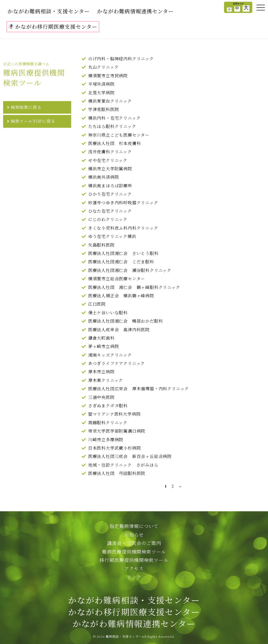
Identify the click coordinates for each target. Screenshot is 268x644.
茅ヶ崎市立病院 (104, 346)
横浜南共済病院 (104, 177)
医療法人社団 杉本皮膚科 (115, 143)
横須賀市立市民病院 (108, 76)
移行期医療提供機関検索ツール (134, 560)
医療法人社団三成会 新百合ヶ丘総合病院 (130, 456)
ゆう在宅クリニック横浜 (112, 236)
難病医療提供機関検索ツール (134, 552)
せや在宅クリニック (108, 160)
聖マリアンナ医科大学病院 (115, 414)
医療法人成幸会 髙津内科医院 (119, 330)
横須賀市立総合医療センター (117, 279)
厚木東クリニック (106, 380)
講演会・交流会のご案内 (134, 543)
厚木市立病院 (101, 372)
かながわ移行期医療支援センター (53, 27)
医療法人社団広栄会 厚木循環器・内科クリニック (139, 389)
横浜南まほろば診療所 (110, 186)
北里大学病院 (101, 93)
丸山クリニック (104, 67)
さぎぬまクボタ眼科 (108, 406)
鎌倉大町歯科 (101, 338)
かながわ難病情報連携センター (135, 11)
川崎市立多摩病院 (106, 440)
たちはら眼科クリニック (112, 126)
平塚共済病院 (101, 84)
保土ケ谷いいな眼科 (108, 313)
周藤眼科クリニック (108, 423)
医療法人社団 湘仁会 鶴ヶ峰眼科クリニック (134, 287)
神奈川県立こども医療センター (119, 135)
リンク (134, 577)
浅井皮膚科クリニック (110, 152)
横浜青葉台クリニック (110, 101)
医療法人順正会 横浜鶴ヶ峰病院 (121, 296)
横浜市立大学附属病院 (110, 169)
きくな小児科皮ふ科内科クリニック (123, 228)
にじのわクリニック (108, 219)
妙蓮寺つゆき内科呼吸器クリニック (123, 203)
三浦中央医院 (101, 397)
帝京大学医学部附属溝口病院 (117, 431)
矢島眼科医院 (101, 245)
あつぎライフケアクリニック (117, 363)
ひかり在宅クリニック (110, 194)
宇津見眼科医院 (104, 109)
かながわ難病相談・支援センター (49, 11)
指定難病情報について (134, 526)
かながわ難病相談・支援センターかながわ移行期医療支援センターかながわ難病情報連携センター (134, 612)
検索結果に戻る (26, 107)
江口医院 (97, 304)
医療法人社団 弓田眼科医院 (117, 473)
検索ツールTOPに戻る (33, 121)
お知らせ (134, 535)
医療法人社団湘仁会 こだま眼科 (121, 262)
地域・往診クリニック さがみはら (123, 465)
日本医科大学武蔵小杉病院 (115, 448)
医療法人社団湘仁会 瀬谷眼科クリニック (130, 270)
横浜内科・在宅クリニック (115, 118)
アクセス (134, 568)
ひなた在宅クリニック (110, 211)
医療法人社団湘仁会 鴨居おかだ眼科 (126, 321)
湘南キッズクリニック (110, 355)
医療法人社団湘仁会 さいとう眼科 (123, 253)
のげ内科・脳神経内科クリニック (121, 59)
